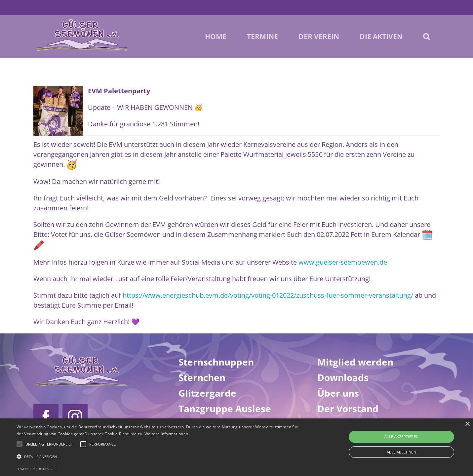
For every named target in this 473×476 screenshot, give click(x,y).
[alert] (236, 447)
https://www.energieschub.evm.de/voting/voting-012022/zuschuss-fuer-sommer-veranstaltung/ (268, 295)
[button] (426, 36)
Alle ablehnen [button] (401, 452)
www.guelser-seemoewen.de (343, 262)
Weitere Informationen (166, 434)
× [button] (467, 424)
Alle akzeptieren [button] (401, 436)
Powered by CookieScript (37, 469)
